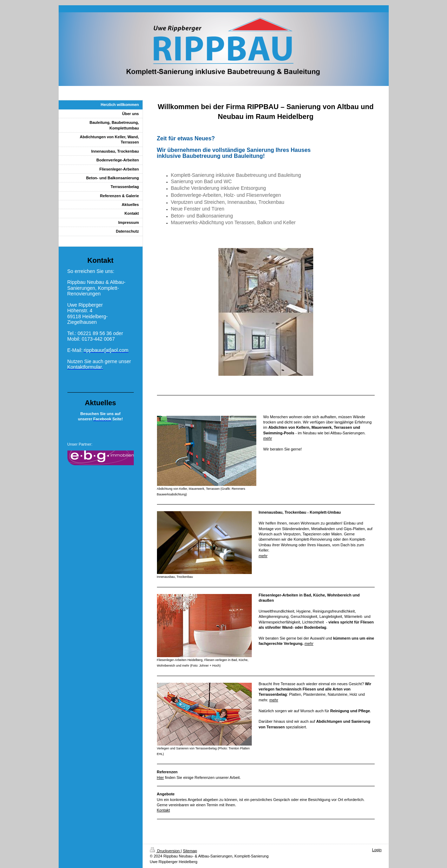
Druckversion (165, 851)
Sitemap (190, 851)
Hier (160, 777)
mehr (268, 438)
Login (377, 850)
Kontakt (163, 810)
